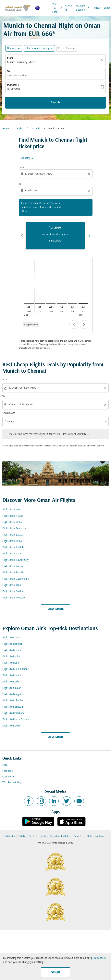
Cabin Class (9, 413)
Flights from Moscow (14, 598)
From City (79, 836)
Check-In (69, 8)
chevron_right (84, 325)
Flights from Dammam (14, 529)
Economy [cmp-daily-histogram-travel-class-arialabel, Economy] (25, 158)
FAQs (5, 765)
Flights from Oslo (12, 585)
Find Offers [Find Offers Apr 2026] (55, 241)
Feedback (7, 771)
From (10, 58)
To (8, 71)
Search (55, 102)
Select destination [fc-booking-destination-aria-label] (17, 76)
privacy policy (99, 958)
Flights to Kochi (11, 682)
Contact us (8, 777)
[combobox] (56, 174)
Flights (20, 129)
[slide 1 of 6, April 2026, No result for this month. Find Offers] (55, 236)
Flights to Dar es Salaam (16, 720)
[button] (39, 48)
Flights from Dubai (12, 541)
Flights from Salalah (13, 535)
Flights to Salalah (12, 688)
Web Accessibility (12, 782)
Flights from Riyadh (13, 516)
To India (36, 129)
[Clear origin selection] (90, 174)
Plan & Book (58, 8)
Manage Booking (83, 8)
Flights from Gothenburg (16, 579)
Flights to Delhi (11, 663)
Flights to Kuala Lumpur (15, 669)
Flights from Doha (12, 522)
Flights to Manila (12, 675)
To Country (10, 836)
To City (22, 836)
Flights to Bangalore (13, 694)
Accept (56, 972)
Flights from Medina (13, 591)
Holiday (97, 8)
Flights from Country (97, 836)
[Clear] (103, 60)
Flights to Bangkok (12, 644)
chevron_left (74, 325)
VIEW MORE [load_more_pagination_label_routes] (55, 609)
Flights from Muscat (13, 510)
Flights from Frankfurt (14, 573)
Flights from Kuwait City (15, 560)
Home (6, 129)
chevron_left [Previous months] (22, 236)
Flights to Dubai (11, 726)
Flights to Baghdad (13, 707)
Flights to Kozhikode (13, 713)
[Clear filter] (105, 388)
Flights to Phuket (12, 657)
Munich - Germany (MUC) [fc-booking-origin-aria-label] (21, 62)
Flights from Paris (12, 554)
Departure (13, 85)
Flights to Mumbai (12, 650)
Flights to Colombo (13, 701)
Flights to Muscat (12, 638)
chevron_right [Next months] (89, 236)
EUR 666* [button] (42, 34)
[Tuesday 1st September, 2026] (83, 303)
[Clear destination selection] (90, 191)
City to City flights (37, 836)
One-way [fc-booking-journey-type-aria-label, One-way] (12, 48)
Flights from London (13, 566)
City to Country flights (60, 836)
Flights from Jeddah (13, 547)
